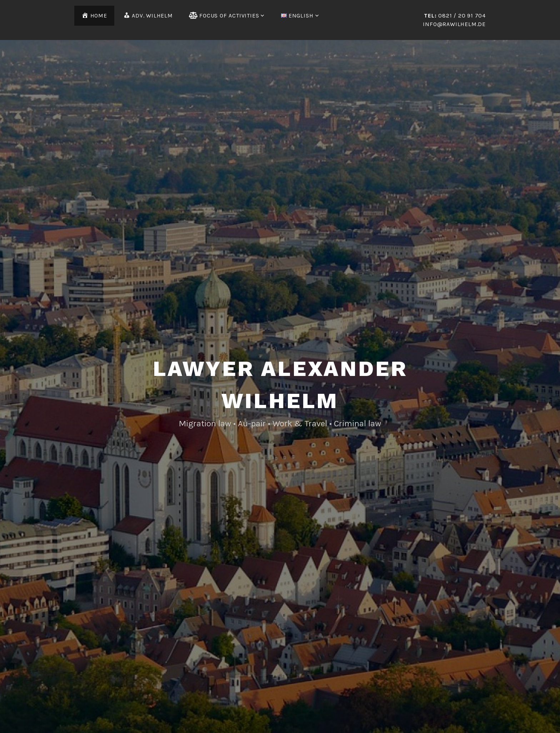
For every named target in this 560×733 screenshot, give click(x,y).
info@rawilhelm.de (454, 24)
